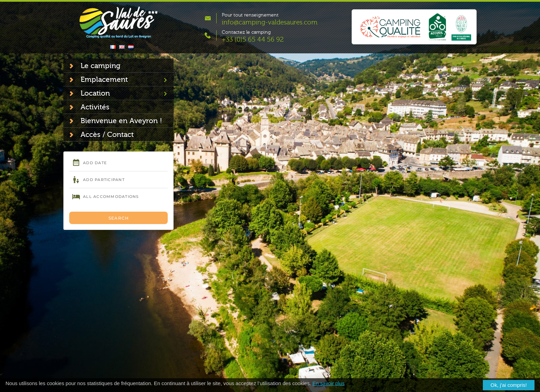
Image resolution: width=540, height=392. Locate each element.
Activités (95, 107)
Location (95, 93)
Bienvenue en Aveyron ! (121, 121)
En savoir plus (328, 383)
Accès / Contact (107, 135)
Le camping (100, 66)
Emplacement (104, 80)
